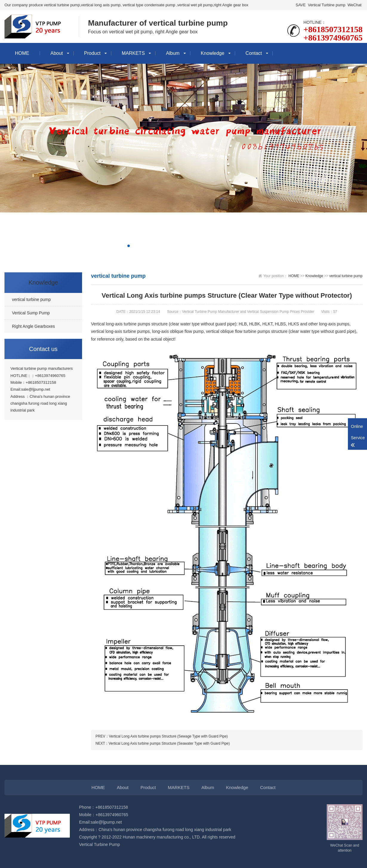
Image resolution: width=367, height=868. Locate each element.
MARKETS (133, 53)
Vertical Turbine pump (327, 5)
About (57, 53)
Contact (254, 53)
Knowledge (213, 53)
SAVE (301, 5)
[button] (129, 246)
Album (173, 53)
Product (92, 53)
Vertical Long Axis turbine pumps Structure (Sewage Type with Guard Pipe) (168, 736)
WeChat (354, 5)
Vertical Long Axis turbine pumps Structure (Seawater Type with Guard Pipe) (169, 743)
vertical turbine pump (346, 276)
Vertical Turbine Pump (100, 844)
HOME (22, 53)
